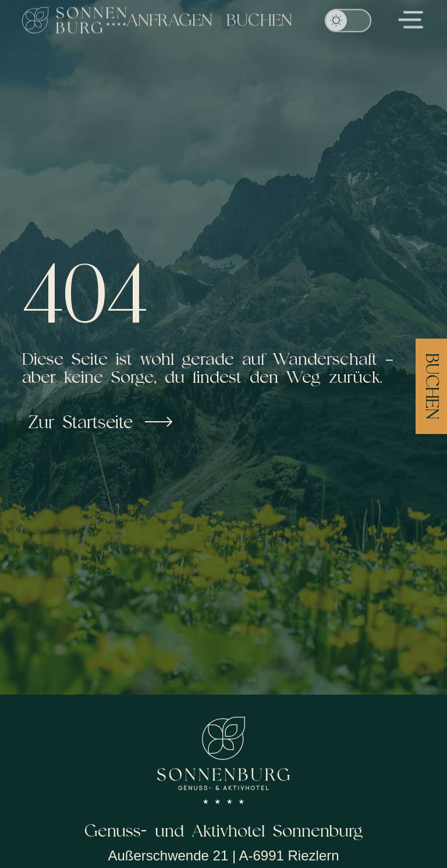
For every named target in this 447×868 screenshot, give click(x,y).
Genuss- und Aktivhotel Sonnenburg (224, 830)
